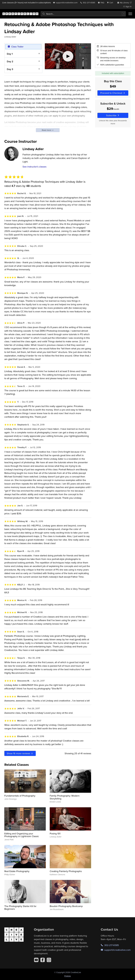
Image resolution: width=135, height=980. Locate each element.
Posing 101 (55, 833)
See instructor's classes (34, 167)
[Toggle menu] (130, 14)
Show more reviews (20, 753)
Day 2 (10, 61)
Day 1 (10, 54)
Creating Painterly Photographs (66, 871)
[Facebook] (43, 960)
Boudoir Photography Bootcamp (66, 906)
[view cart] (111, 3)
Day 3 (10, 69)
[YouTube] (36, 960)
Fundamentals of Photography (20, 796)
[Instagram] (49, 960)
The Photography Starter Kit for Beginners (20, 908)
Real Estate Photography (17, 871)
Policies (68, 976)
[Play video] (68, 56)
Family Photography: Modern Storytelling (65, 797)
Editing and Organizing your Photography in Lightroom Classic (22, 835)
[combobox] (83, 14)
